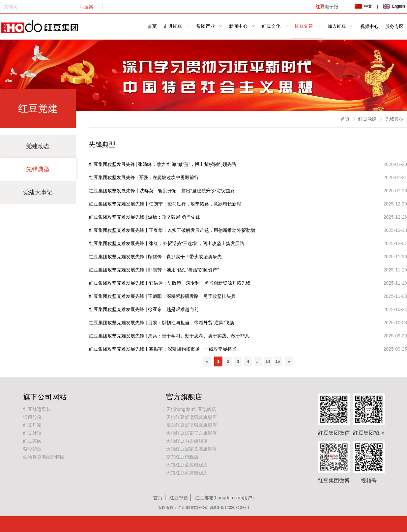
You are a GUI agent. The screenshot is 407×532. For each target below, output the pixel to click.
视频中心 (369, 27)
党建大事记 (38, 192)
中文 (363, 6)
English (394, 6)
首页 (152, 27)
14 (268, 361)
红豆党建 (367, 119)
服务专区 (394, 27)
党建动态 (38, 146)
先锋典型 (38, 169)
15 (278, 361)
